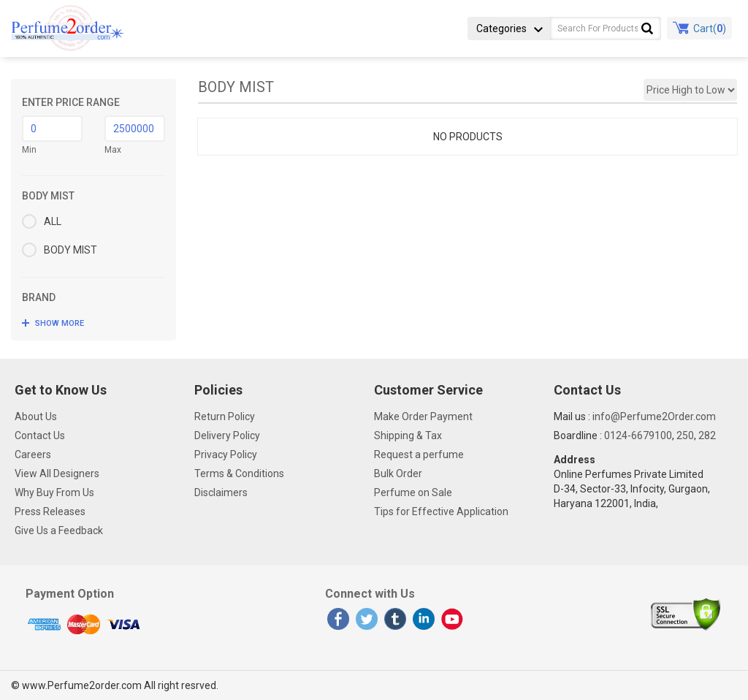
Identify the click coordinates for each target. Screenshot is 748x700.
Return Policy (225, 416)
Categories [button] (510, 28)
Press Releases (50, 511)
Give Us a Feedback (59, 530)
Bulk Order (398, 473)
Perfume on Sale (413, 492)
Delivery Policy (227, 435)
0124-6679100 (638, 435)
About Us (36, 416)
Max (113, 150)
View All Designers (57, 473)
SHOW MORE (60, 323)
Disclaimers (221, 492)
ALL (42, 221)
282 (707, 435)
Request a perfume (419, 454)
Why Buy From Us (54, 492)
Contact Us (40, 435)
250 (685, 435)
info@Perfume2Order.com (654, 416)
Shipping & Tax (408, 435)
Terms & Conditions (239, 473)
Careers (33, 454)
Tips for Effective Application (441, 511)
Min (29, 150)
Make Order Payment (423, 416)
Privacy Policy (226, 454)
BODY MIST (60, 250)
